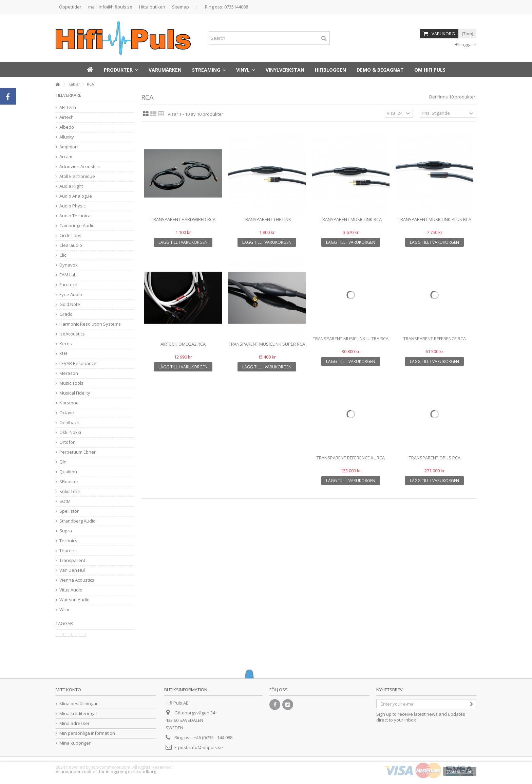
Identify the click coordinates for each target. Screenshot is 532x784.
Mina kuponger (75, 743)
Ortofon (68, 442)
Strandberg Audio (78, 521)
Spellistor (69, 511)
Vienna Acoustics (77, 580)
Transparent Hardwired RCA (183, 219)
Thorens (68, 551)
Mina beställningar (79, 704)
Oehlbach (69, 423)
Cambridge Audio (77, 226)
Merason (69, 373)
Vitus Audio (71, 590)
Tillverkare (69, 95)
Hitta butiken (152, 7)
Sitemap (180, 7)
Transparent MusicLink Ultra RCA (351, 339)
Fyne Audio (71, 295)
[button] (121, 69)
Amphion (69, 147)
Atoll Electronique (77, 176)
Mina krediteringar (78, 714)
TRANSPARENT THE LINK (267, 219)
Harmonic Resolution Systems (90, 324)
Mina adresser (74, 723)
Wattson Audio (74, 600)
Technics (68, 541)
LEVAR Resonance (78, 363)
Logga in (465, 44)
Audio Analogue (76, 196)
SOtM (65, 501)
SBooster (69, 482)
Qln (63, 462)
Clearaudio (71, 245)
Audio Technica (75, 216)
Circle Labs (70, 235)
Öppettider (70, 7)
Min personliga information (87, 733)
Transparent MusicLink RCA (351, 219)
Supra (66, 531)
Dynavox (69, 265)
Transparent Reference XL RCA (351, 458)
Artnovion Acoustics (80, 167)
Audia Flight (71, 186)
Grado (66, 314)
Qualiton (68, 472)
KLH (63, 354)
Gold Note (70, 304)
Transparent (72, 560)
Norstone (69, 403)
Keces (66, 344)
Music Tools (71, 383)
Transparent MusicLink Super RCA (267, 344)
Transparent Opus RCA (435, 458)
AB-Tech (68, 107)
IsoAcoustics (72, 334)
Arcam (66, 157)
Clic (63, 255)
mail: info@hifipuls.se (110, 7)
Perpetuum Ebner (78, 452)
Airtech (66, 117)
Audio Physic (72, 206)
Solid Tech (70, 491)
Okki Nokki (70, 432)
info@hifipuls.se (206, 747)
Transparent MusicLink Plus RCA (435, 219)
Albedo (67, 127)
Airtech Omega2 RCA (183, 344)
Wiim (64, 610)
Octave (67, 413)
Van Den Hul (72, 570)
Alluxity (67, 137)
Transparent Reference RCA (435, 339)
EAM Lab (68, 275)
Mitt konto (68, 690)
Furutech (68, 285)
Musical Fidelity (75, 393)
